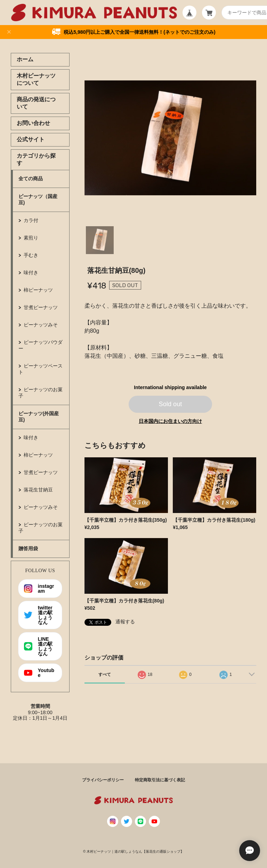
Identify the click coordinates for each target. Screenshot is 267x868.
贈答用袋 (28, 549)
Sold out (171, 404)
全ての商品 (31, 179)
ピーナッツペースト (41, 369)
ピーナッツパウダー (41, 345)
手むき (31, 255)
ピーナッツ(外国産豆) (39, 417)
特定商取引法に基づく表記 (160, 780)
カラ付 (31, 220)
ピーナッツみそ (41, 325)
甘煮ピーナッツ (41, 307)
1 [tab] (100, 240)
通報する (125, 622)
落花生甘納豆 (38, 490)
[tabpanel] (171, 138)
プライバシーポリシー (103, 780)
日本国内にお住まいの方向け (170, 421)
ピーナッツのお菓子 (41, 393)
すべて (105, 674)
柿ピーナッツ (38, 290)
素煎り (31, 238)
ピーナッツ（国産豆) (38, 199)
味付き (31, 273)
